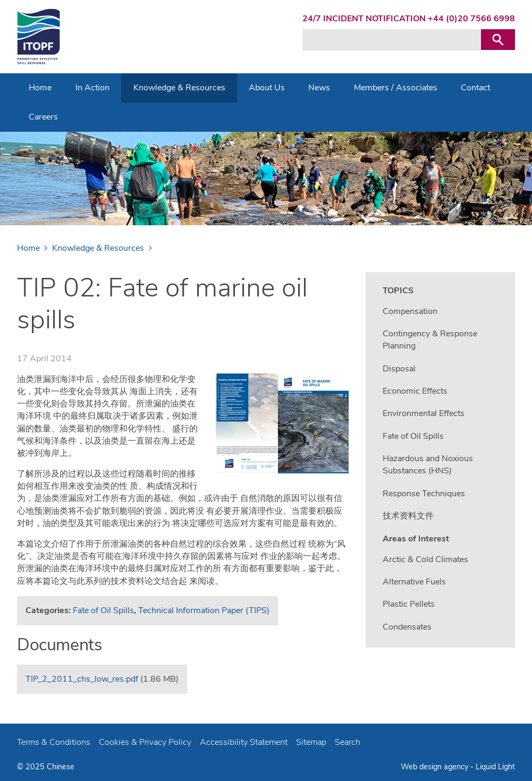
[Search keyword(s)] (392, 40)
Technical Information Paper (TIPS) (204, 610)
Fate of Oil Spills (103, 610)
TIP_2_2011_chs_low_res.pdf (82, 679)
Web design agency (436, 767)
